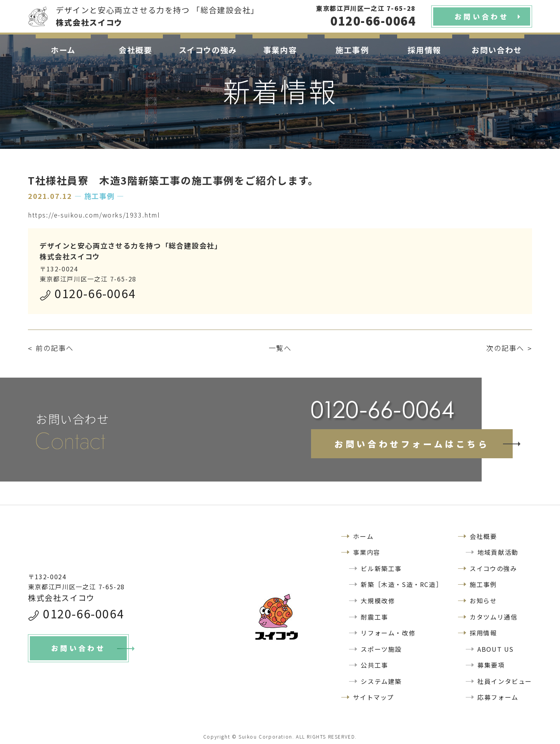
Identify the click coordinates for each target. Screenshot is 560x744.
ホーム (63, 50)
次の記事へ (505, 348)
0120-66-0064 (95, 293)
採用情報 (424, 50)
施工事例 (352, 50)
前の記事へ (55, 348)
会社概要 (135, 50)
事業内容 (280, 50)
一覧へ (280, 348)
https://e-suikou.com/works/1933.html (94, 215)
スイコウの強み (208, 50)
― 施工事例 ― (99, 196)
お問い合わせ (497, 50)
